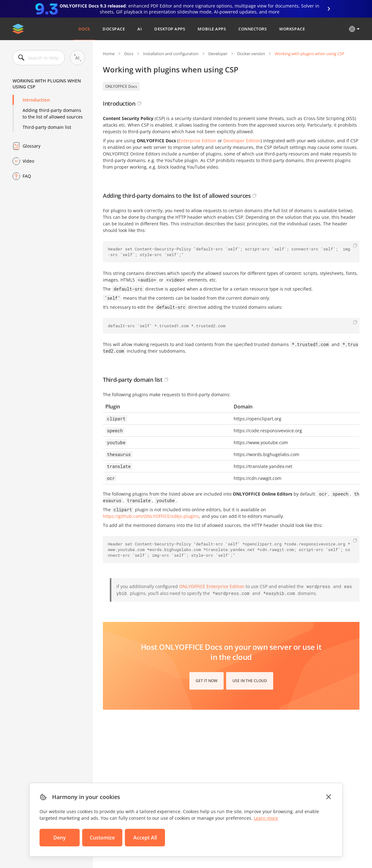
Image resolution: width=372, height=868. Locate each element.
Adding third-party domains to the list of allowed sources (53, 113)
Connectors (252, 29)
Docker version (251, 54)
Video (28, 161)
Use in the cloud (250, 681)
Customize (102, 838)
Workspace (292, 29)
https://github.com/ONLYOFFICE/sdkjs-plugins (151, 516)
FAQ (27, 176)
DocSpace (114, 29)
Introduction (36, 100)
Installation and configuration (171, 54)
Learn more (266, 818)
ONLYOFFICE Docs (121, 86)
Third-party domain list (47, 127)
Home (109, 54)
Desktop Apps (170, 29)
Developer (218, 54)
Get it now (207, 681)
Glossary (32, 146)
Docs (84, 29)
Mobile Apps (212, 29)
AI (140, 29)
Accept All (145, 838)
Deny (60, 838)
